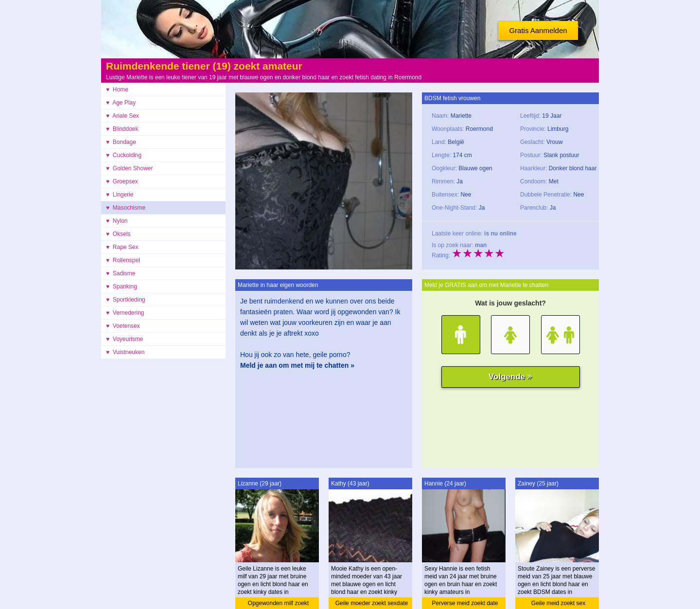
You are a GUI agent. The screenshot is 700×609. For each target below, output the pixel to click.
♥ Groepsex (122, 181)
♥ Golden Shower (130, 168)
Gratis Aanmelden (538, 30)
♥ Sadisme (121, 273)
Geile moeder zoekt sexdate (372, 603)
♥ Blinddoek (122, 129)
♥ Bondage (121, 142)
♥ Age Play (121, 103)
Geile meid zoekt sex (558, 603)
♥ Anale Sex (122, 116)
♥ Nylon (117, 221)
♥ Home (117, 90)
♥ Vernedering (125, 313)
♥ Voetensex (123, 326)
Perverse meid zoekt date (465, 603)
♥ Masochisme (126, 208)
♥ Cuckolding (124, 155)
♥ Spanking (122, 287)
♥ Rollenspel (123, 260)
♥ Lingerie (120, 195)
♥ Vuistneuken (125, 352)
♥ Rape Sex (122, 247)
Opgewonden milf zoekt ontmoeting (278, 604)
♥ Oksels (118, 234)
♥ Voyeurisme (125, 339)
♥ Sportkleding (126, 300)
